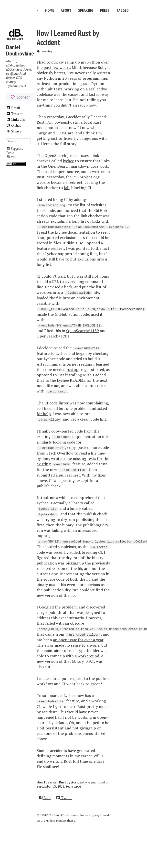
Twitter (14, 114)
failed (50, 623)
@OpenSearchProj (19, 70)
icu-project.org (86, 177)
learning (47, 51)
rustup (72, 369)
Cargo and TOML (52, 133)
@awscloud (18, 74)
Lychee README (71, 380)
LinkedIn (15, 119)
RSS (11, 157)
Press (105, 10)
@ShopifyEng (15, 65)
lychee (68, 161)
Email (13, 108)
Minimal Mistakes (56, 821)
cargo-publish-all (52, 612)
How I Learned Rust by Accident (68, 38)
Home (50, 10)
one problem (77, 408)
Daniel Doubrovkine (20, 50)
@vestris (14, 86)
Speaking (86, 10)
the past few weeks (53, 67)
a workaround (87, 656)
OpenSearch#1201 (53, 336)
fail (67, 188)
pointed (83, 248)
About (66, 10)
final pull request (68, 678)
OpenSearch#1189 (83, 331)
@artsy (11, 82)
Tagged (123, 10)
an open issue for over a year (78, 640)
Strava (14, 131)
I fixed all (50, 408)
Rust (41, 177)
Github (14, 125)
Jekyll (98, 815)
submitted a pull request (58, 475)
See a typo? (73, 787)
